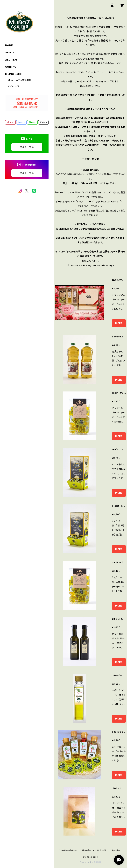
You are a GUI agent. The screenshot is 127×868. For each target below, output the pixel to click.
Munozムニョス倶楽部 (20, 80)
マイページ (14, 86)
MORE (119, 323)
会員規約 (116, 850)
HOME (9, 45)
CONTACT (12, 67)
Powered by (90, 862)
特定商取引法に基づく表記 (94, 850)
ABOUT (10, 53)
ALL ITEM (11, 60)
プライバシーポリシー (67, 850)
